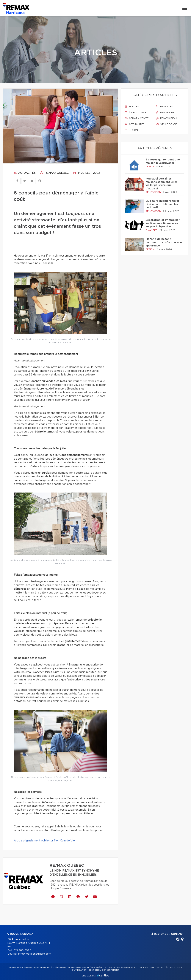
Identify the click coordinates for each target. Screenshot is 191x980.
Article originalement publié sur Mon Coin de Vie (44, 841)
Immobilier (165, 113)
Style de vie (166, 124)
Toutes (132, 107)
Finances (164, 107)
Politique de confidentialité (150, 967)
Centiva (103, 975)
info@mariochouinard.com (35, 954)
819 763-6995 (22, 950)
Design (131, 130)
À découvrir (135, 113)
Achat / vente (137, 118)
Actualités (25, 173)
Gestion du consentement (104, 970)
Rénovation (166, 118)
